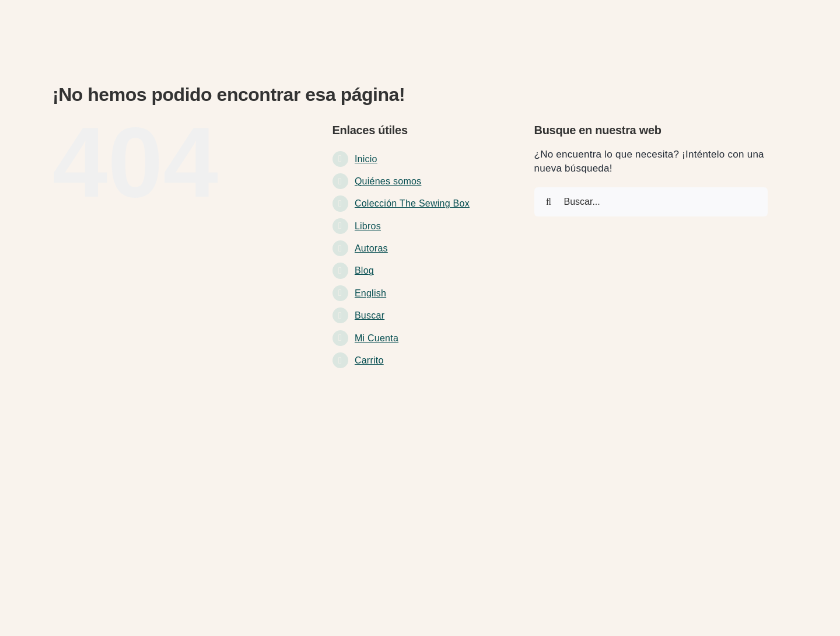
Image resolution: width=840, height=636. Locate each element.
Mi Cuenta (377, 338)
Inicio (366, 159)
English (370, 293)
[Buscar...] (651, 202)
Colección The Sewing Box (412, 203)
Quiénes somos (388, 181)
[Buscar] (549, 202)
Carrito (369, 360)
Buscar (370, 315)
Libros (368, 226)
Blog (364, 270)
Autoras (371, 248)
